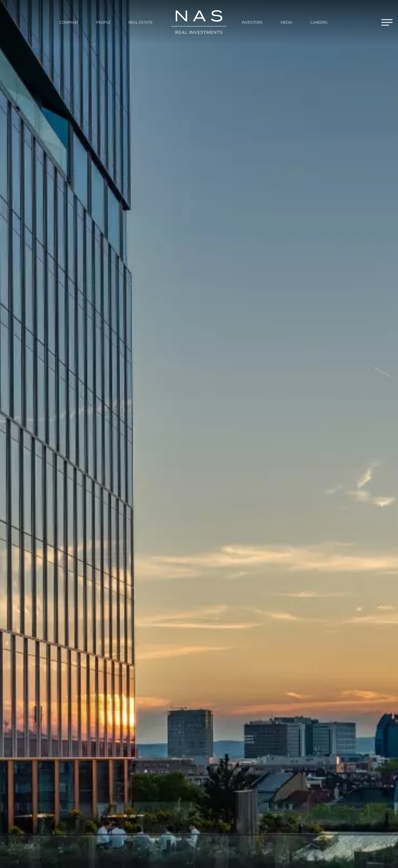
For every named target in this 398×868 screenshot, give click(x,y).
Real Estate (141, 23)
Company (69, 23)
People (103, 23)
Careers (319, 23)
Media (286, 23)
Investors (252, 23)
